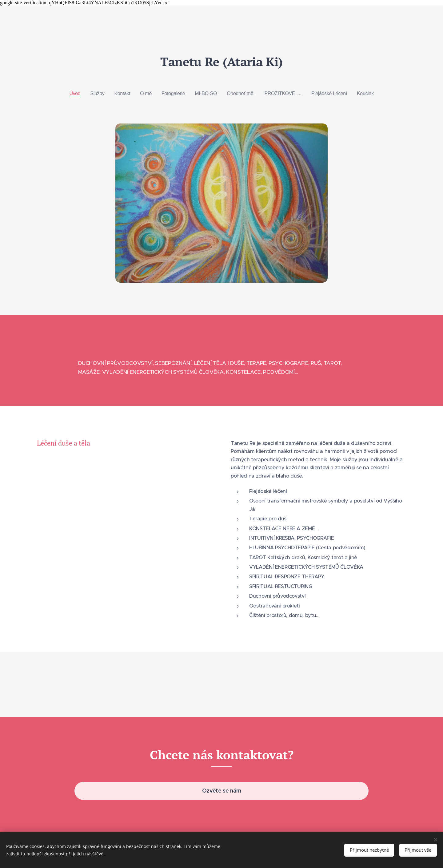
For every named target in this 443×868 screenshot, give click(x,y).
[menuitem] (73, 94)
